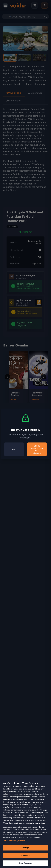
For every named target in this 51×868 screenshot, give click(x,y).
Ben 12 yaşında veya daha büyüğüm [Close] (37, 449)
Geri (14, 449)
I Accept (25, 851)
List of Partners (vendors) (14, 844)
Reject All (26, 859)
